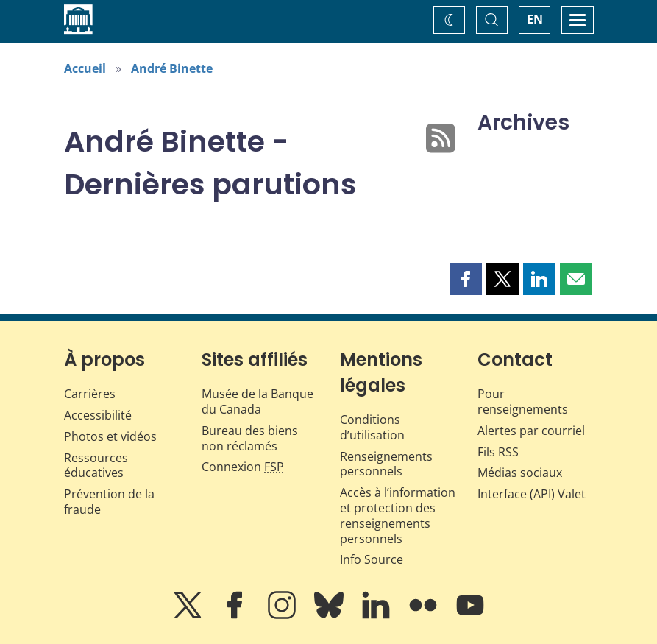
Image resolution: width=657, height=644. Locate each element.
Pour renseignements (523, 401)
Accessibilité (98, 415)
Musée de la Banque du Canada (258, 401)
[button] (466, 279)
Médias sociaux (520, 473)
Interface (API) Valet (532, 494)
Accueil (85, 68)
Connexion (243, 467)
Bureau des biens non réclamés (250, 438)
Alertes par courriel (531, 431)
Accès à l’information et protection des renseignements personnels (398, 515)
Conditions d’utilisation (372, 427)
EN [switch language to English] (535, 19)
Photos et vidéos (110, 436)
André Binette (172, 68)
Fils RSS (498, 452)
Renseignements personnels (386, 464)
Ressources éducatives (96, 466)
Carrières (90, 394)
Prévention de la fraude (109, 502)
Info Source (372, 559)
